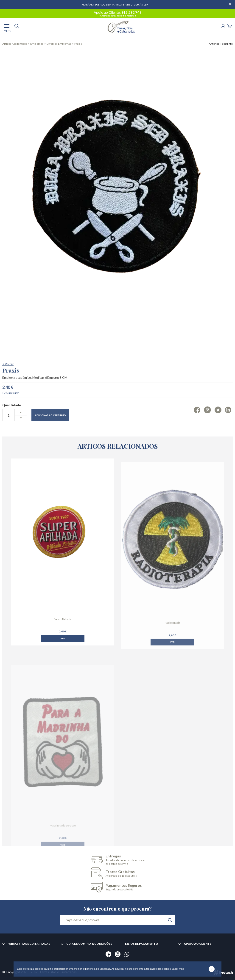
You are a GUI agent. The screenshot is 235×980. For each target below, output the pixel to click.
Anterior (214, 44)
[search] (17, 27)
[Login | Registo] (223, 26)
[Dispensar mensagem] (230, 2)
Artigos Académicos (15, 44)
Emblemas (37, 44)
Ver (63, 659)
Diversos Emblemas (59, 44)
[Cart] (229, 26)
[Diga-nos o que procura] (117, 920)
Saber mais (178, 969)
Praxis (78, 44)
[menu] (7, 27)
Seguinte (227, 44)
